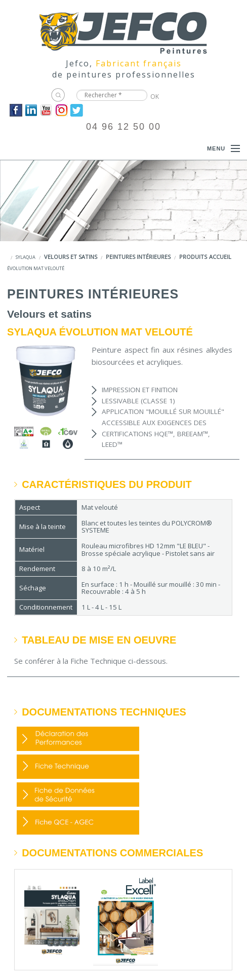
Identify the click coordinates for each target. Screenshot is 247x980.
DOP (78, 739)
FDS (78, 795)
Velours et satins (71, 257)
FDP (78, 767)
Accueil (220, 257)
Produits (193, 257)
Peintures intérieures (138, 257)
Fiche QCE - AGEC (78, 822)
